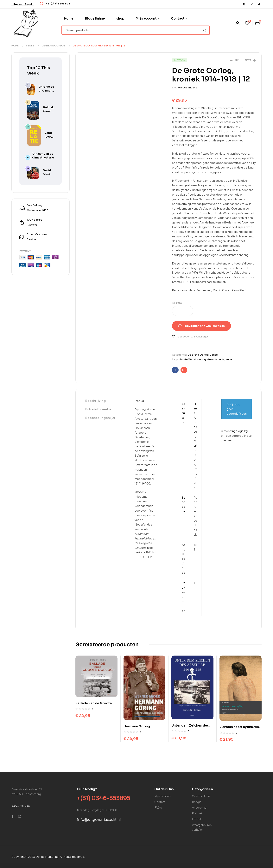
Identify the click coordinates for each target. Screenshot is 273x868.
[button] (22, 4)
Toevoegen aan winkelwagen (204, 326)
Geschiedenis (216, 359)
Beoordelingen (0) (100, 418)
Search (204, 30)
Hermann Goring (137, 726)
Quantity (177, 303)
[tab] (100, 401)
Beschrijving (95, 401)
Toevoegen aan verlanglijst (192, 337)
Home (15, 46)
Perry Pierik (196, 478)
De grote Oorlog (54, 46)
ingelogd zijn (240, 431)
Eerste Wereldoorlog (193, 359)
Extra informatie (98, 409)
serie (229, 359)
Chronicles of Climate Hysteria (46, 91)
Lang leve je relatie (49, 137)
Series (30, 46)
